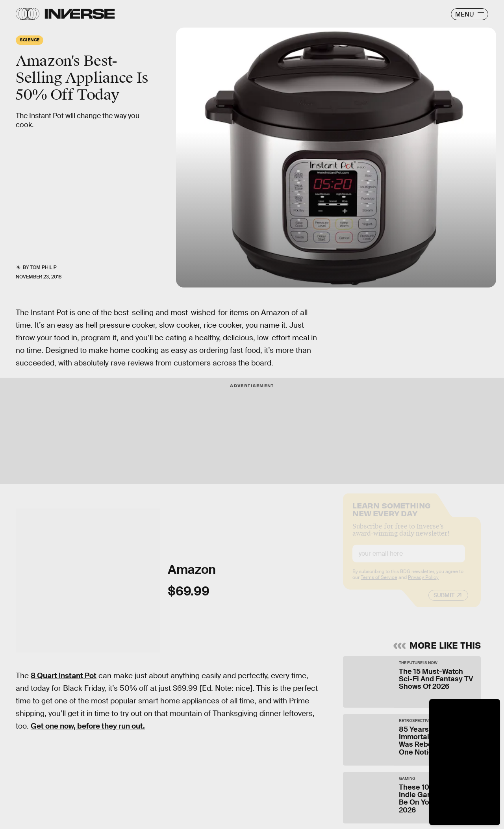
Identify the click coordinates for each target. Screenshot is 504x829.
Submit (444, 601)
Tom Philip (43, 267)
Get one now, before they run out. (88, 726)
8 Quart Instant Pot (64, 676)
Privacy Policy (423, 584)
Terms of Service (379, 584)
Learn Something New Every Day (392, 515)
